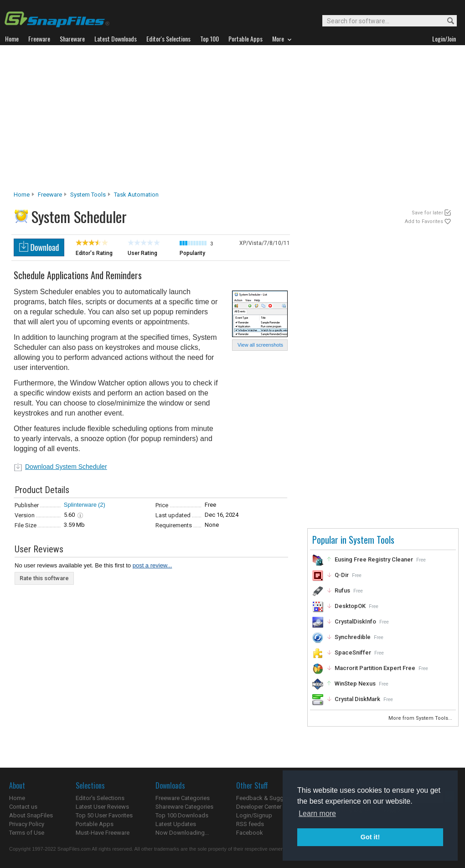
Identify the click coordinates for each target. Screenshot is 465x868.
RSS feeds (250, 824)
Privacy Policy (27, 824)
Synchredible (353, 637)
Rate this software (44, 578)
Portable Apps (95, 824)
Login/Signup (254, 815)
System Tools (88, 195)
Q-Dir (342, 575)
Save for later (427, 213)
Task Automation (136, 195)
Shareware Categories (184, 807)
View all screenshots (260, 345)
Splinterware (80, 505)
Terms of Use (27, 833)
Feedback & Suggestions (270, 798)
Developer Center (259, 807)
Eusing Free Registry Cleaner (374, 559)
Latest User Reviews (102, 807)
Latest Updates (176, 824)
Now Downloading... (182, 833)
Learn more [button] (317, 813)
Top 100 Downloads (182, 815)
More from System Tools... (421, 718)
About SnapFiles (31, 815)
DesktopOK (350, 606)
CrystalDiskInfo (355, 621)
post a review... (152, 565)
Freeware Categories (183, 798)
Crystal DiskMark (357, 699)
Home (22, 195)
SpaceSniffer (353, 652)
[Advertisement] (232, 120)
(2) (102, 505)
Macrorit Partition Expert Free (375, 668)
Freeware (50, 195)
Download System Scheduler (66, 467)
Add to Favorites (424, 221)
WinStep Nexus (355, 683)
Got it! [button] (370, 837)
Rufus (342, 590)
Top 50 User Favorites (104, 815)
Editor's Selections (100, 798)
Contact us (23, 807)
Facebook (250, 833)
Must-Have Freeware (103, 833)
